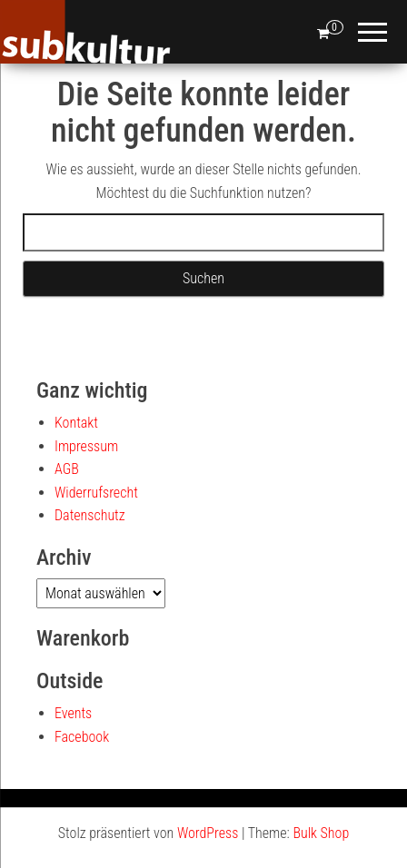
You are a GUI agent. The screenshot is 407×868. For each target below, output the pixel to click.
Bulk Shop (321, 833)
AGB (67, 469)
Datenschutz (90, 515)
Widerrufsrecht (96, 493)
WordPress (208, 833)
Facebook (82, 737)
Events (73, 713)
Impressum (86, 446)
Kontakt (76, 423)
